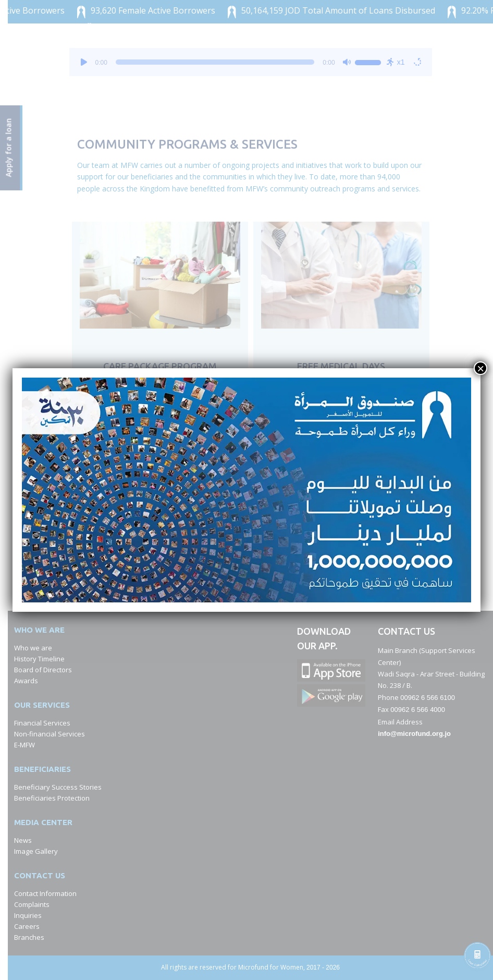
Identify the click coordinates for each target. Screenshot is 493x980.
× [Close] (480, 368)
